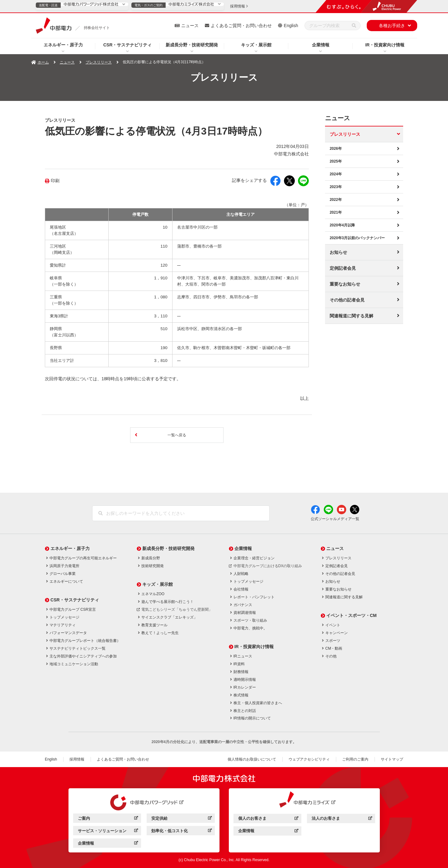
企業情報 (321, 45)
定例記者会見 (343, 268)
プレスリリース (99, 62)
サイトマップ (392, 759)
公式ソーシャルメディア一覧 (335, 519)
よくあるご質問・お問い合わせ (241, 26)
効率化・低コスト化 (181, 832)
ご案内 (108, 819)
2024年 (336, 174)
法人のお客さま (342, 819)
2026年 (336, 149)
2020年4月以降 (342, 225)
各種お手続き (392, 26)
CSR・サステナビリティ (128, 45)
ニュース (190, 26)
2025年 (336, 161)
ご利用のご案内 (355, 759)
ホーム (43, 62)
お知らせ (338, 252)
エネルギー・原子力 (63, 45)
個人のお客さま (268, 819)
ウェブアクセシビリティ (309, 759)
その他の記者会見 (347, 300)
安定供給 (181, 819)
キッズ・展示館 (256, 45)
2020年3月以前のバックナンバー (357, 238)
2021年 (336, 212)
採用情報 (77, 759)
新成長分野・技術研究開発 (192, 45)
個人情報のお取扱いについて (252, 759)
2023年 (336, 187)
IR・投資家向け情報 (385, 45)
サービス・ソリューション (108, 832)
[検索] (354, 26)
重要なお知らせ (345, 284)
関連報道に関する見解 (351, 316)
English (291, 26)
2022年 (336, 200)
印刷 (55, 181)
